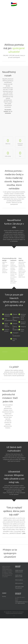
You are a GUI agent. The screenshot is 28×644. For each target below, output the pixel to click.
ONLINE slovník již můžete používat (19, 571)
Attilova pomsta (21, 603)
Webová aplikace (19, 580)
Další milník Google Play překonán (19, 587)
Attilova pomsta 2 (19, 583)
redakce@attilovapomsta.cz (21, 602)
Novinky (4, 596)
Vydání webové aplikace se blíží (19, 576)
